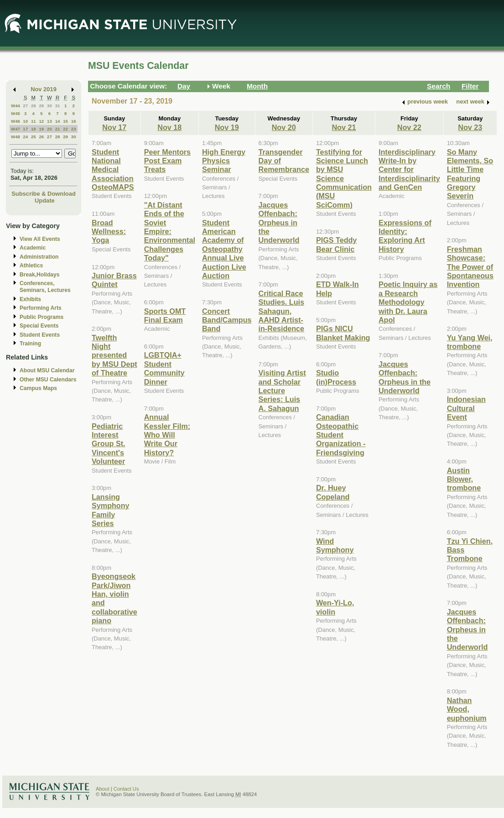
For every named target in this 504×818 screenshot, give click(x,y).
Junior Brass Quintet (114, 280)
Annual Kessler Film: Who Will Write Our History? (167, 435)
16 (74, 121)
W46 (16, 121)
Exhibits (30, 299)
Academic (33, 248)
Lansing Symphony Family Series (111, 510)
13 (49, 121)
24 (25, 137)
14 (58, 121)
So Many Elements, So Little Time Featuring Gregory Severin (470, 174)
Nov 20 (284, 127)
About (103, 789)
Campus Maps (38, 388)
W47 (16, 129)
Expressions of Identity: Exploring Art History (405, 236)
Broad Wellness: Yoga (109, 232)
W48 (16, 137)
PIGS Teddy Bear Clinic (336, 244)
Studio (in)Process (336, 377)
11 (34, 121)
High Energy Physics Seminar (224, 161)
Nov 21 (344, 127)
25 (34, 137)
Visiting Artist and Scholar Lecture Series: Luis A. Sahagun (282, 391)
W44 (16, 106)
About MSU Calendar (47, 370)
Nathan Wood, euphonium (467, 709)
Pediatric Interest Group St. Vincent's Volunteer (109, 444)
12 (41, 121)
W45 (16, 113)
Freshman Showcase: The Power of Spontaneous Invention (470, 267)
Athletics (31, 266)
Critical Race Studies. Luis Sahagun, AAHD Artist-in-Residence (282, 311)
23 (74, 129)
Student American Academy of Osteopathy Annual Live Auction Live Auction (224, 249)
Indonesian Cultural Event (466, 408)
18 (34, 129)
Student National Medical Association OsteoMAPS (113, 170)
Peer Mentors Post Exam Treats (167, 161)
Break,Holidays (40, 275)
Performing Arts (41, 308)
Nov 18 (169, 127)
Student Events (40, 335)
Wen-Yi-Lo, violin (335, 607)
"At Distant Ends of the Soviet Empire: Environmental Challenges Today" (170, 231)
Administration (39, 257)
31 (58, 106)
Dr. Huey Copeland (333, 492)
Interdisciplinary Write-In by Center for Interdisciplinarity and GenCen (409, 170)
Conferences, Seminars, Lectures (45, 287)
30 (49, 106)
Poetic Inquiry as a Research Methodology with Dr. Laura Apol (408, 302)
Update (45, 201)
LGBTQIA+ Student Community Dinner (164, 368)
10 (25, 121)
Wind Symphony (335, 545)
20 (49, 129)
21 (58, 129)
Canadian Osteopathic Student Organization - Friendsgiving (341, 435)
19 (41, 129)
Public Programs (42, 317)
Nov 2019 (44, 89)
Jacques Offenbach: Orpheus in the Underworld (279, 223)
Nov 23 (470, 127)
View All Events (40, 239)
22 (65, 129)
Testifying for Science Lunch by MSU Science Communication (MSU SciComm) (344, 178)
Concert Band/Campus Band (227, 320)
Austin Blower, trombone (464, 479)
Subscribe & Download (44, 194)
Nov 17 (114, 127)
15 (65, 121)
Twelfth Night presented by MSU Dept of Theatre (114, 355)
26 (41, 137)
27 (25, 106)
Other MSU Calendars (48, 380)
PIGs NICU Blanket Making (343, 333)
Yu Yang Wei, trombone (470, 342)
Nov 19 (227, 127)
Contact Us (126, 789)
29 (41, 106)
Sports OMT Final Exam (165, 315)
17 (25, 129)
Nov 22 (409, 127)
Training (30, 344)
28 (34, 106)
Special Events (39, 326)
